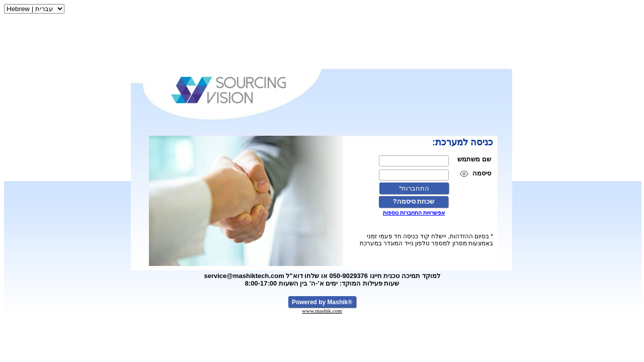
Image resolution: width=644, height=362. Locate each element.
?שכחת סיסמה (414, 201)
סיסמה (482, 173)
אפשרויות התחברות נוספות (414, 213)
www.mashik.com (322, 311)
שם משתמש (474, 159)
